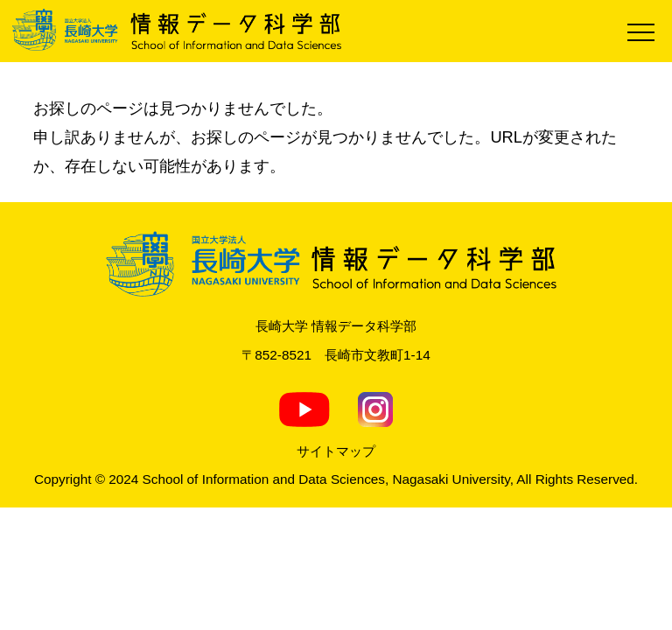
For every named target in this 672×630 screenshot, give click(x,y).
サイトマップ (336, 451)
